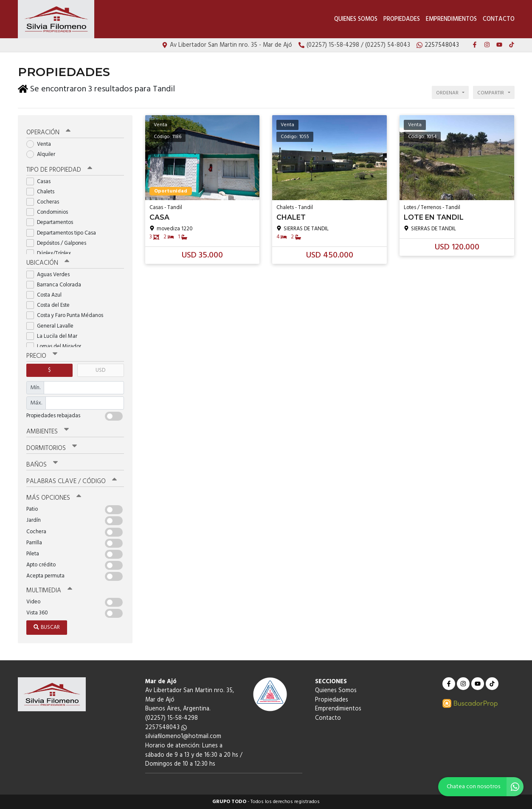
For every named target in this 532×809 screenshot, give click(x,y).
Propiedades (402, 19)
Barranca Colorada (56, 285)
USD (100, 370)
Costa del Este (51, 305)
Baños (42, 465)
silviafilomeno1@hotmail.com (183, 737)
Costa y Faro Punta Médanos (68, 315)
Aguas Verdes (51, 275)
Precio (42, 356)
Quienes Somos (356, 19)
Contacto (499, 19)
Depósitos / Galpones (59, 243)
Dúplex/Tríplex (51, 253)
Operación (48, 133)
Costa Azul (47, 295)
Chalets (43, 192)
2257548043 (166, 728)
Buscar (47, 627)
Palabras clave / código (72, 481)
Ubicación (48, 263)
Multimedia (49, 591)
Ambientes (48, 432)
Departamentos (52, 222)
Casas (41, 182)
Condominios (50, 212)
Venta (41, 144)
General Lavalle (53, 326)
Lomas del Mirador (56, 347)
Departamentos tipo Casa (64, 233)
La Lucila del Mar (55, 336)
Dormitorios (52, 448)
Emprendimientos (451, 19)
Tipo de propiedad (59, 170)
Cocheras (45, 202)
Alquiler (44, 154)
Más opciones (54, 498)
